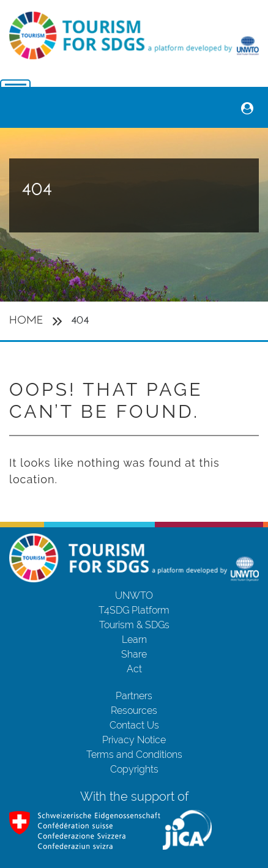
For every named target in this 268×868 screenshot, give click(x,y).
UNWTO (134, 595)
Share (134, 654)
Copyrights (134, 769)
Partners (134, 696)
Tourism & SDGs (134, 625)
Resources (134, 710)
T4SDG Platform (134, 610)
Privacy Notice (134, 740)
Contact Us (134, 725)
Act (134, 669)
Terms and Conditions (134, 755)
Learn (134, 640)
